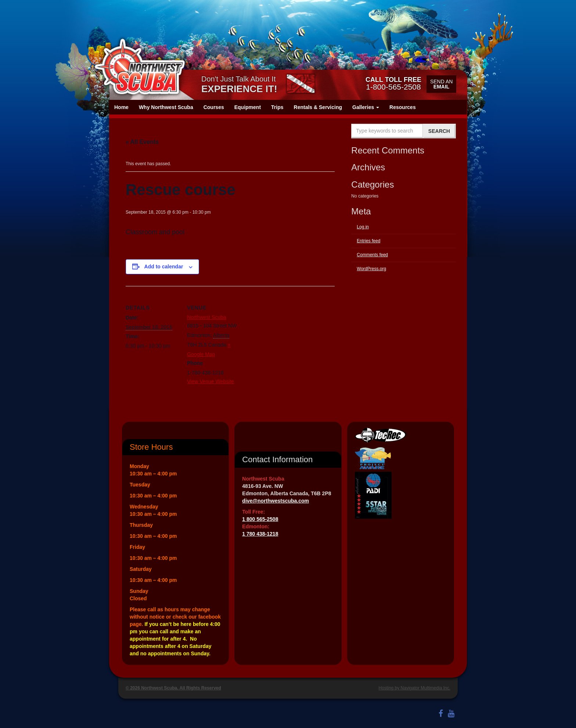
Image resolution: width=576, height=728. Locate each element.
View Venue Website (210, 381)
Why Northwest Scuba (166, 107)
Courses (214, 107)
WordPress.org (371, 269)
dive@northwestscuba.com (276, 501)
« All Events (142, 142)
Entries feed (368, 241)
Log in (363, 227)
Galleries (366, 107)
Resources (403, 107)
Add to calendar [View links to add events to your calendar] (164, 267)
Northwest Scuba (207, 317)
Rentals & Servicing (318, 107)
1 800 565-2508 (260, 519)
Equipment (248, 107)
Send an (441, 84)
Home (121, 107)
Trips (277, 107)
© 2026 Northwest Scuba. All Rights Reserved (173, 688)
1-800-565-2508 (393, 83)
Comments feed (372, 255)
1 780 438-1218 (260, 534)
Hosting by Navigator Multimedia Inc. (415, 688)
